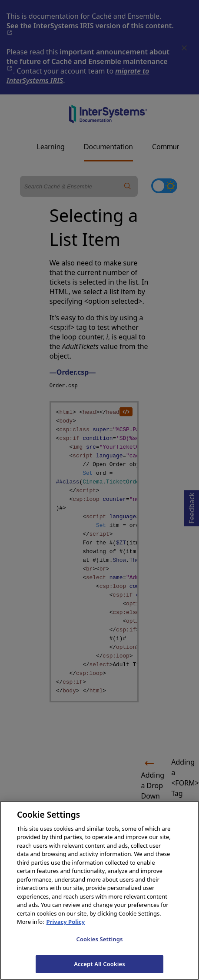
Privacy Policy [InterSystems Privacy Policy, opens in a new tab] (66, 929)
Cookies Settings (100, 946)
